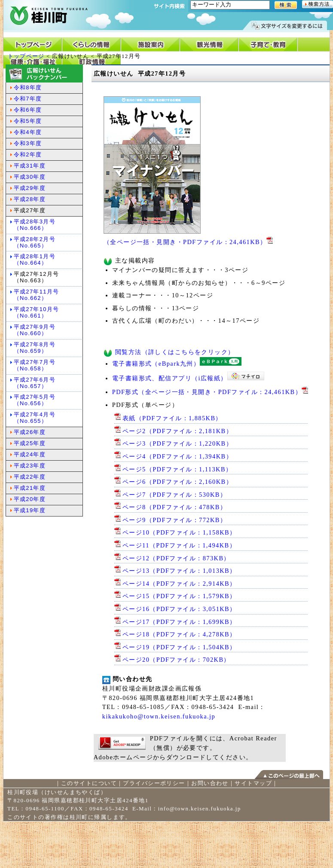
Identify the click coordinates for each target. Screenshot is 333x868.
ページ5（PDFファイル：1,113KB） (173, 469)
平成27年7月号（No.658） (35, 365)
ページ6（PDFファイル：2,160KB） (173, 482)
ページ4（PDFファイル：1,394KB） (173, 456)
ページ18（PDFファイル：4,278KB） (175, 634)
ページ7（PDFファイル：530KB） (171, 495)
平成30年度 (30, 177)
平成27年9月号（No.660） (35, 330)
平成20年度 (30, 499)
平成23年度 (30, 466)
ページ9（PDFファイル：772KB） (171, 520)
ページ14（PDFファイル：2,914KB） (175, 584)
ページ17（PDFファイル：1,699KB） (175, 622)
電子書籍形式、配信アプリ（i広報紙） (188, 378)
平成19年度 (30, 510)
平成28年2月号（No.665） (35, 242)
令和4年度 (28, 132)
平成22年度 (30, 477)
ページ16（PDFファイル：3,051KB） (175, 609)
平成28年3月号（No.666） (35, 225)
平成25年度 (30, 443)
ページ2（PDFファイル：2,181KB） (173, 431)
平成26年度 (30, 432)
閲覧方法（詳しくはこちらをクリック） (175, 352)
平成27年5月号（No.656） (35, 400)
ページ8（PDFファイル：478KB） (171, 507)
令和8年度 (28, 87)
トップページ (26, 56)
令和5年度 (28, 121)
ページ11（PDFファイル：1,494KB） (175, 545)
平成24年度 (30, 454)
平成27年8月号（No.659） (35, 348)
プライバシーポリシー (154, 783)
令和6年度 (28, 110)
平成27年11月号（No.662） (37, 295)
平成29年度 (30, 188)
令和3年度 (28, 143)
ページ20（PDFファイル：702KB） (172, 660)
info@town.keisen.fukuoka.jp (200, 808)
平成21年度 (30, 488)
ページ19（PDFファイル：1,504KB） (175, 647)
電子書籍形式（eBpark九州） (177, 364)
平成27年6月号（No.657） (35, 383)
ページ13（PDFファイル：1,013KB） (175, 571)
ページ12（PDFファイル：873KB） (172, 558)
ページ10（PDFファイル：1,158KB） (175, 532)
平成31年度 (30, 166)
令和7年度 (28, 99)
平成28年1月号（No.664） (35, 260)
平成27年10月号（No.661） (37, 312)
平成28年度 (30, 199)
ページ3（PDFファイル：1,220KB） (173, 443)
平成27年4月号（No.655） (35, 418)
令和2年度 (28, 154)
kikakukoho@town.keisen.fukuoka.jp (159, 716)
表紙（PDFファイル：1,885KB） (168, 418)
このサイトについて (89, 783)
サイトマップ (253, 783)
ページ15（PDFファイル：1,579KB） (175, 596)
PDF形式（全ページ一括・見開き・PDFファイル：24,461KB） (211, 392)
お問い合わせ (210, 783)
